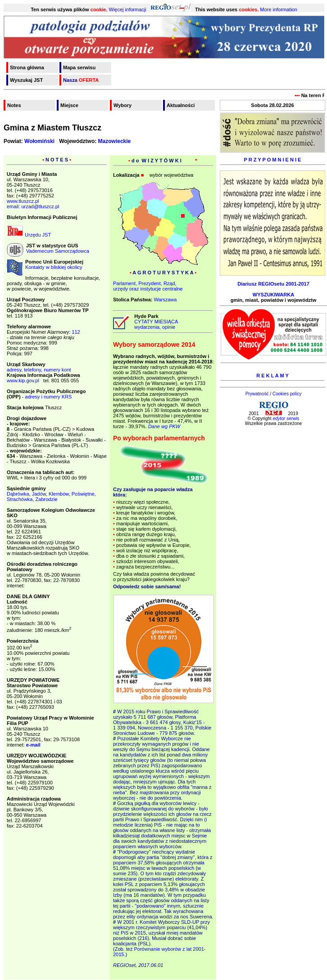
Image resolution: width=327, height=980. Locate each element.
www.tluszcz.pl (23, 201)
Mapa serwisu (79, 67)
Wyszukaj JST (26, 80)
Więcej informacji (128, 9)
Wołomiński (39, 141)
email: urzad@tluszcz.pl (33, 206)
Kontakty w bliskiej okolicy (54, 267)
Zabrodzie (47, 499)
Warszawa (165, 300)
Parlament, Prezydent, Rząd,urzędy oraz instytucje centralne (148, 286)
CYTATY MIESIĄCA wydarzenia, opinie (155, 324)
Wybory (123, 105)
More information (279, 9)
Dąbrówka (18, 494)
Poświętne (83, 494)
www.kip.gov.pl (23, 380)
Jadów (39, 494)
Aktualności (181, 105)
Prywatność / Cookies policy (274, 394)
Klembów (59, 494)
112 (76, 332)
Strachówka (20, 499)
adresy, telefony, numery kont (39, 370)
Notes (14, 105)
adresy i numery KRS (48, 397)
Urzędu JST (29, 235)
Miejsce (69, 105)
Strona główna (27, 67)
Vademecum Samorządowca (58, 251)
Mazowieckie (115, 141)
